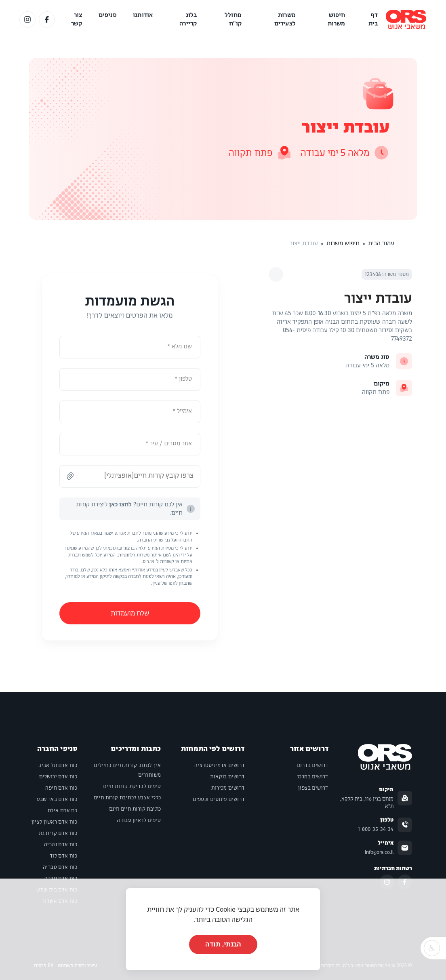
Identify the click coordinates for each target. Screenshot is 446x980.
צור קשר (77, 19)
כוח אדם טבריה (60, 867)
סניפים (108, 15)
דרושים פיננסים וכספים (219, 799)
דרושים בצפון (313, 788)
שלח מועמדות (130, 613)
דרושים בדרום (313, 765)
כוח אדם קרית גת (58, 833)
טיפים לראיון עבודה (139, 820)
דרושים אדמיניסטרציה (220, 765)
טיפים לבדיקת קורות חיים (132, 786)
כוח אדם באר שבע (57, 799)
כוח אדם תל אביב (58, 765)
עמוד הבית (381, 243)
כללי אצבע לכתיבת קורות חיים (127, 798)
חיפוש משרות (337, 19)
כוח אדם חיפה (61, 788)
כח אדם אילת (62, 811)
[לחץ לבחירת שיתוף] (276, 274)
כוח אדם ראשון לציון (55, 822)
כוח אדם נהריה (61, 845)
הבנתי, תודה (223, 944)
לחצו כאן (120, 504)
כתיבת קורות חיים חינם (135, 809)
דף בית (373, 19)
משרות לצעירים (285, 19)
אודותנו (143, 15)
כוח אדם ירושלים (58, 777)
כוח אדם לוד (63, 856)
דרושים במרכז (313, 777)
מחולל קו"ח (233, 19)
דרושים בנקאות (227, 777)
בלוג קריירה (188, 19)
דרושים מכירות (228, 788)
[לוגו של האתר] (406, 19)
